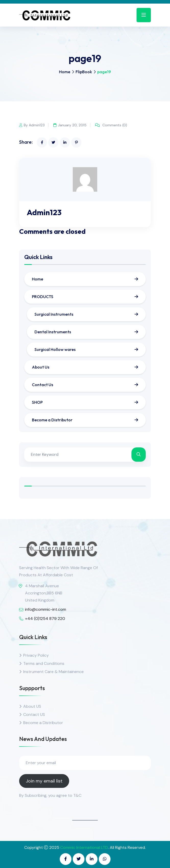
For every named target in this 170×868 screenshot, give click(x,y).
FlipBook (84, 72)
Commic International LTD (84, 847)
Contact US (34, 714)
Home (65, 72)
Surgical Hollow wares (55, 349)
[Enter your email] (85, 763)
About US (32, 706)
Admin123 (44, 212)
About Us (41, 367)
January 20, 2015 (70, 125)
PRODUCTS (43, 297)
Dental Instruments (53, 332)
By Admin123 (32, 125)
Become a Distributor (52, 420)
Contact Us (42, 385)
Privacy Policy (36, 655)
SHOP (37, 402)
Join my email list (44, 781)
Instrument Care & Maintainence (53, 672)
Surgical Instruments (54, 314)
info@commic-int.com (46, 609)
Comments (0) (111, 125)
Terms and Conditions (44, 663)
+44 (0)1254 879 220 (45, 619)
